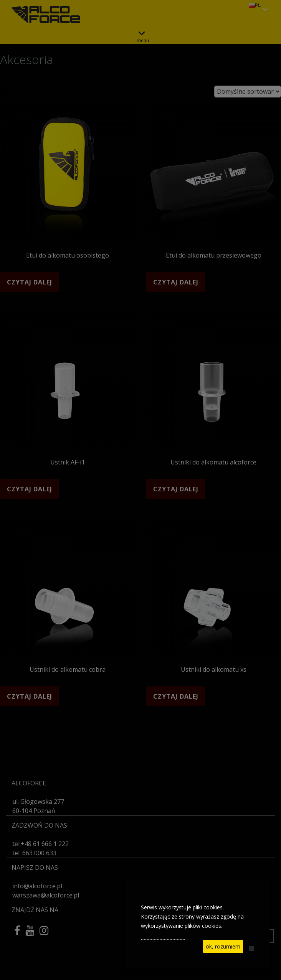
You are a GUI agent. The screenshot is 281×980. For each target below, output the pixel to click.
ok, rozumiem (223, 946)
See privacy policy (163, 935)
